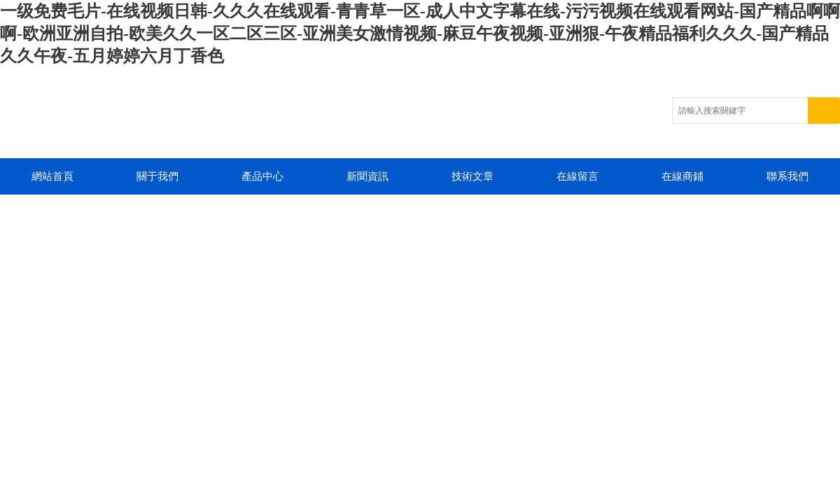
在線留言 (577, 176)
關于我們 (157, 176)
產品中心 (262, 176)
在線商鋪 (682, 176)
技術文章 (472, 176)
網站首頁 (52, 176)
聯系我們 (787, 176)
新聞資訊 (367, 176)
